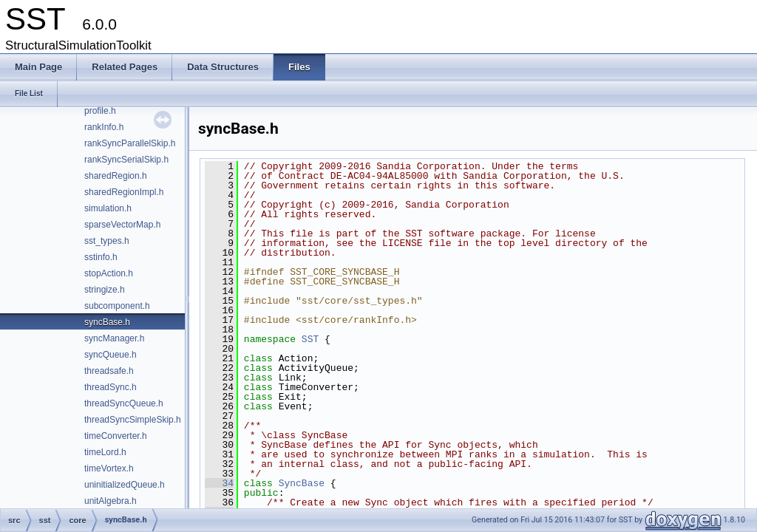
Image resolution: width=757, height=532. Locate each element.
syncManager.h (114, 338)
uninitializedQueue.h (125, 485)
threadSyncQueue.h (124, 403)
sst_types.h (107, 241)
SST (310, 339)
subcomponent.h (117, 306)
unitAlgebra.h (111, 501)
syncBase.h (107, 322)
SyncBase (302, 483)
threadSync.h (111, 387)
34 (219, 483)
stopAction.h (109, 273)
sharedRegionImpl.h (124, 192)
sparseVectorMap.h (122, 225)
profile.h (100, 111)
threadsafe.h (109, 371)
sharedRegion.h (116, 176)
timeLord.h (105, 452)
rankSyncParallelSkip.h (130, 143)
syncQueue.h (111, 355)
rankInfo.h (104, 127)
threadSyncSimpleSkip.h (133, 420)
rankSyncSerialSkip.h (126, 160)
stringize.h (105, 290)
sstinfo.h (101, 257)
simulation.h (108, 208)
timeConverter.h (116, 436)
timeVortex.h (109, 468)
